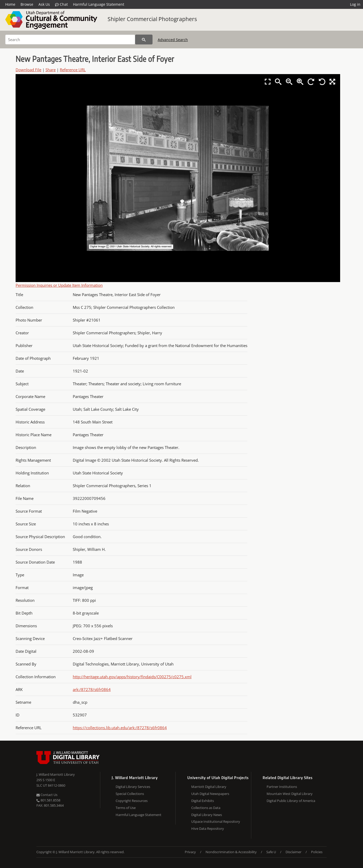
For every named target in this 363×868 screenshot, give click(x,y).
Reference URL (73, 70)
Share (51, 70)
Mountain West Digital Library (290, 794)
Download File (28, 70)
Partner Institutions (282, 787)
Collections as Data (206, 808)
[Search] (70, 40)
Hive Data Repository (208, 828)
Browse (27, 4)
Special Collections (130, 794)
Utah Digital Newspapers (210, 794)
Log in (355, 4)
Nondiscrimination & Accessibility (231, 852)
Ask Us (44, 4)
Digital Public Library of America (291, 801)
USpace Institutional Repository (216, 821)
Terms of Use (126, 808)
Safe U (271, 852)
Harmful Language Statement (99, 4)
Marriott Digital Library (209, 787)
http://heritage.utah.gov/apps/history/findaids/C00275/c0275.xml (132, 677)
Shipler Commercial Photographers (152, 19)
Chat (61, 4)
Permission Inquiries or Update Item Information (59, 285)
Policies (317, 852)
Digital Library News (207, 815)
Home (10, 4)
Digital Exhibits (203, 801)
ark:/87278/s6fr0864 (92, 689)
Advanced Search (173, 40)
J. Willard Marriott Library (56, 774)
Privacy (190, 852)
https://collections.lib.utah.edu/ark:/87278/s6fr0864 (120, 728)
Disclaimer (293, 852)
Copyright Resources (132, 801)
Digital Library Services (133, 787)
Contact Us (47, 795)
